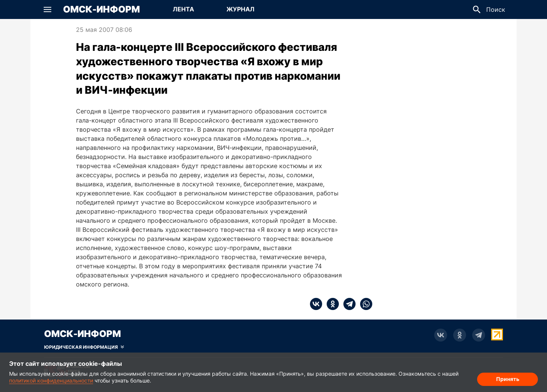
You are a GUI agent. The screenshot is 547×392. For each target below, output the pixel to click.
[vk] (316, 304)
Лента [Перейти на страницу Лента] (183, 9)
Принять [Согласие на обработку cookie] (508, 379)
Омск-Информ (101, 9)
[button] (47, 9)
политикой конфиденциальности (51, 380)
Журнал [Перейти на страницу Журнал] (240, 9)
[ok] (330, 304)
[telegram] (347, 304)
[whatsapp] (364, 304)
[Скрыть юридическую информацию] (84, 347)
